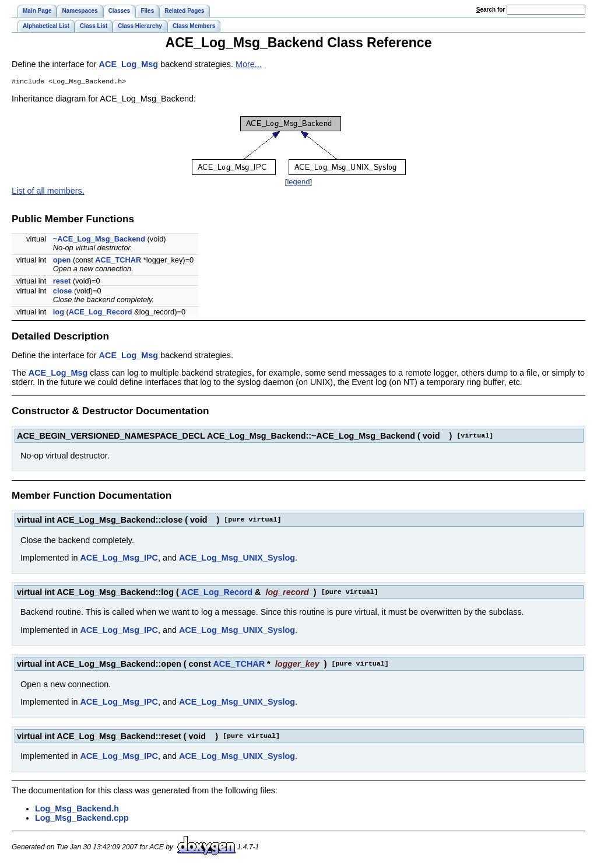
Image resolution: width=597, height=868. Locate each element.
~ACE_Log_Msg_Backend (99, 240)
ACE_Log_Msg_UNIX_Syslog (237, 559)
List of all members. (48, 192)
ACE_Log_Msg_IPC (119, 559)
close (63, 292)
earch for (491, 10)
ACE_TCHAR (118, 261)
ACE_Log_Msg (129, 64)
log (59, 313)
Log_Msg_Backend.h (77, 810)
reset (62, 282)
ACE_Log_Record (101, 313)
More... (249, 64)
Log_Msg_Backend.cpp (82, 819)
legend (298, 183)
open (62, 261)
